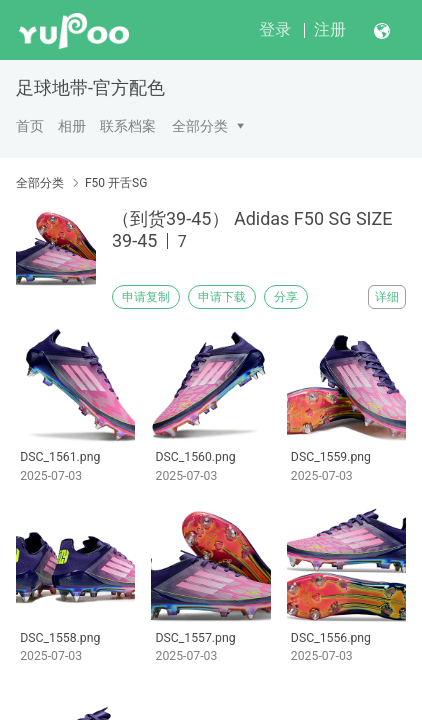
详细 (387, 297)
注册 (330, 29)
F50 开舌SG (116, 183)
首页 (30, 126)
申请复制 (146, 297)
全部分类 (200, 126)
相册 (72, 126)
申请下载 (222, 297)
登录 (275, 29)
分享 (286, 297)
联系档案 (128, 126)
